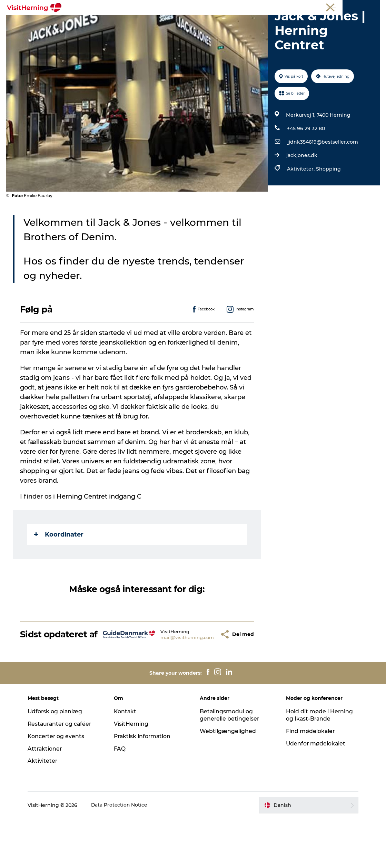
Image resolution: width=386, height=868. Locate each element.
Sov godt (294, 22)
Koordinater (60, 573)
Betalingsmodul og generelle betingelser (230, 764)
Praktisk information (144, 786)
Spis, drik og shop (136, 22)
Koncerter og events (59, 786)
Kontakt (127, 761)
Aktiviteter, (301, 208)
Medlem (298, 7)
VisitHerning (133, 773)
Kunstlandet (185, 22)
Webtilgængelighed (228, 780)
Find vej (262, 22)
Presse (372, 7)
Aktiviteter (45, 810)
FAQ (121, 798)
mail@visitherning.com (171, 682)
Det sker (92, 22)
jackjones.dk (301, 195)
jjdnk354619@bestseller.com (322, 181)
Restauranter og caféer (63, 773)
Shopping (328, 208)
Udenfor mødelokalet (315, 793)
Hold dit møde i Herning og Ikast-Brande (319, 764)
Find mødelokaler (310, 780)
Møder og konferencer (336, 7)
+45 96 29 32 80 (306, 168)
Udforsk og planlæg (58, 761)
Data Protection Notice (122, 855)
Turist (277, 7)
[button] (204, 679)
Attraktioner (48, 798)
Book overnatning (193, 30)
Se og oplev (226, 22)
